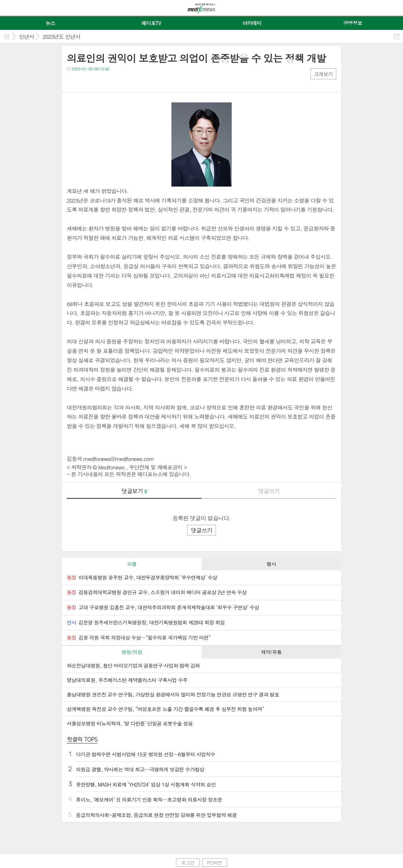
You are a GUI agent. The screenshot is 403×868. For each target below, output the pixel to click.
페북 (72, 82)
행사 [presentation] (271, 564)
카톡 (97, 82)
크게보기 (323, 74)
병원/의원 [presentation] (132, 652)
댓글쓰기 (269, 491)
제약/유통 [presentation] (271, 652)
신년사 (26, 36)
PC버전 (215, 862)
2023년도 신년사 (61, 36)
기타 (110, 82)
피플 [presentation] (132, 564)
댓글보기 (134, 491)
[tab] (132, 564)
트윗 (85, 82)
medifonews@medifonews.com (119, 459)
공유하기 (397, 36)
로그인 (188, 862)
